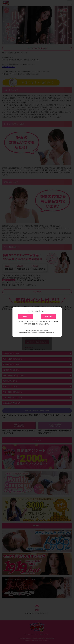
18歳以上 (26, 316)
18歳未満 (48, 316)
